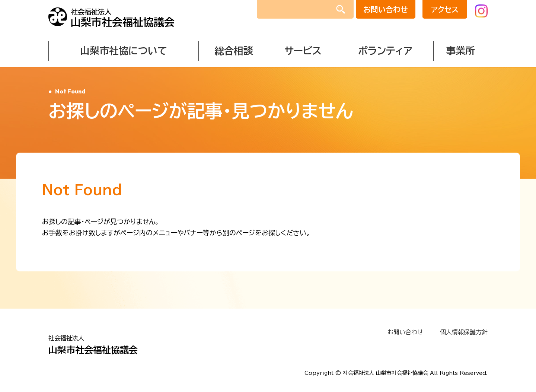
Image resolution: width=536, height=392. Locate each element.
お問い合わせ (385, 9)
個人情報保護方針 (464, 332)
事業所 (460, 51)
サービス (303, 51)
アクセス (444, 9)
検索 (341, 10)
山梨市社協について (124, 51)
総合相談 (234, 51)
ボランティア (385, 51)
